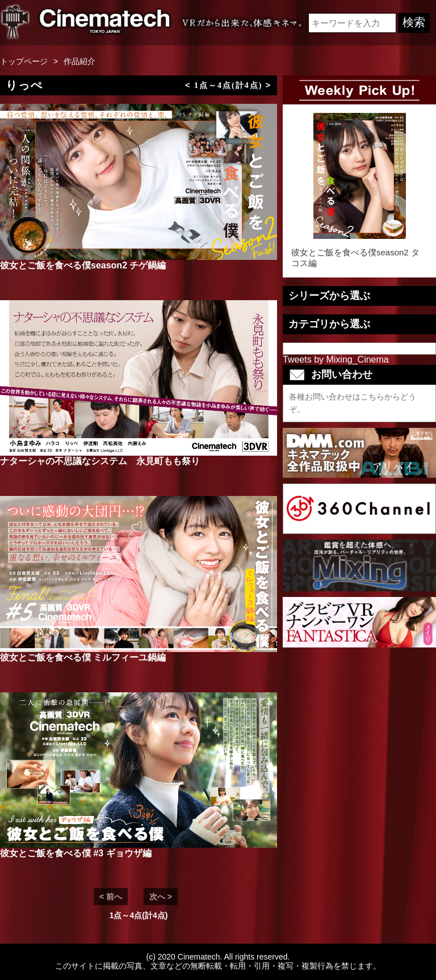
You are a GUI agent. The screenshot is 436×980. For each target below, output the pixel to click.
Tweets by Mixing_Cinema (336, 359)
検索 (414, 22)
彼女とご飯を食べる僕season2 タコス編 (359, 190)
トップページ (24, 61)
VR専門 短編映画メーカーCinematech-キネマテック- (87, 23)
